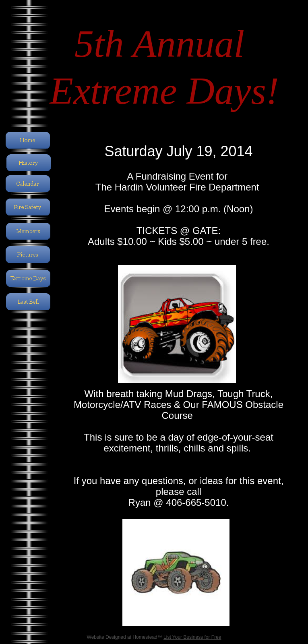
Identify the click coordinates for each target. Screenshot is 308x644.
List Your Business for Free (192, 637)
